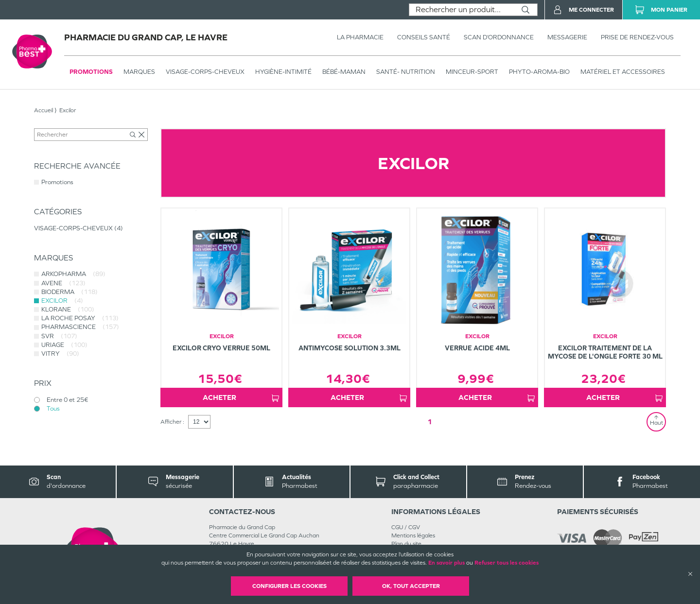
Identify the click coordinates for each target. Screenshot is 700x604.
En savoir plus (446, 563)
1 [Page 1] (430, 422)
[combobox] (462, 10)
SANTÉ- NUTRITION (406, 72)
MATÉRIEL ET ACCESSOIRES (623, 72)
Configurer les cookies (289, 586)
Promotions (91, 72)
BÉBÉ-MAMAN (344, 72)
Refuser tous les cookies (507, 563)
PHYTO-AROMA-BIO (539, 72)
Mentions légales (413, 535)
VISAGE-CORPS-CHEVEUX (205, 72)
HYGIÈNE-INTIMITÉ (283, 72)
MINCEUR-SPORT (472, 72)
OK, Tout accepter (411, 586)
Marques (139, 72)
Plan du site (406, 544)
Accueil (44, 110)
